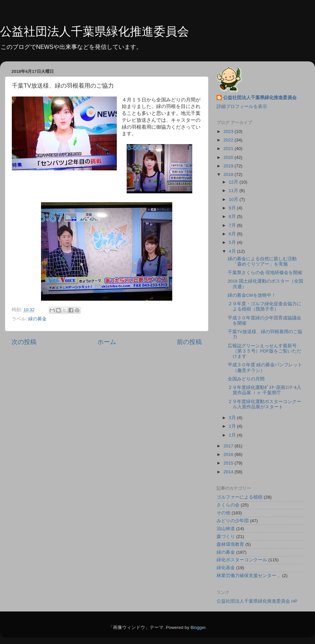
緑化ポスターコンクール (242, 560)
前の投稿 (189, 342)
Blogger (198, 627)
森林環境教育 (230, 544)
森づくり (226, 537)
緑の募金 (37, 319)
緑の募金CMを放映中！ (252, 295)
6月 (233, 234)
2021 (229, 149)
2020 (229, 157)
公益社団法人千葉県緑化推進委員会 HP (257, 601)
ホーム (107, 342)
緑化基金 (226, 568)
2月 (233, 426)
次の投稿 (24, 342)
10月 (234, 199)
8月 (233, 216)
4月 (233, 251)
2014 (229, 472)
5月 (233, 242)
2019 (229, 166)
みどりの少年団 (233, 521)
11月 (234, 191)
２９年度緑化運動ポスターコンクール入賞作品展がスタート (264, 404)
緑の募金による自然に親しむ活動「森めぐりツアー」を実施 (262, 261)
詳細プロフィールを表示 (242, 107)
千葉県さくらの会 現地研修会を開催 (265, 273)
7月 (233, 225)
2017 (229, 446)
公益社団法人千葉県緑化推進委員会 (94, 31)
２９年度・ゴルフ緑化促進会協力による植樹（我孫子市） (264, 306)
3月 (233, 418)
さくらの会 (228, 505)
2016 (229, 454)
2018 (229, 174)
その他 (223, 513)
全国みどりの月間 (246, 379)
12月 (234, 182)
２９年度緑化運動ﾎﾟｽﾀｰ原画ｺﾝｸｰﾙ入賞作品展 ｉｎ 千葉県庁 (264, 390)
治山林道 (226, 529)
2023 (229, 131)
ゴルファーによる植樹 (240, 497)
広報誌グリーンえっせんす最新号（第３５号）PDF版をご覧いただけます (264, 351)
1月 (233, 435)
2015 (229, 463)
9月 (233, 208)
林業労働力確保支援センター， (249, 576)
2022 (229, 140)
